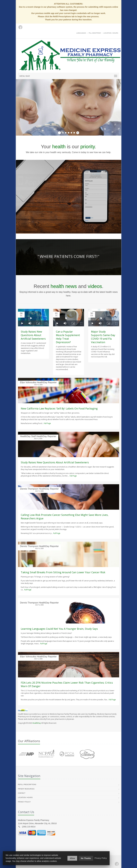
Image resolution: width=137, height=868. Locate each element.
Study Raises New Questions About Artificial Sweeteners (33, 335)
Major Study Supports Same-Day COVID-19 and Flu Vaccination (103, 337)
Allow (72, 858)
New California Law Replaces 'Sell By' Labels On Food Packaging (59, 408)
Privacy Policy (24, 802)
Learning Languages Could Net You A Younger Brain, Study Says (59, 629)
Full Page (47, 423)
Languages (81, 33)
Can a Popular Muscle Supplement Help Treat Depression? (68, 337)
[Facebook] (117, 864)
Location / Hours (111, 33)
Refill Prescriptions (27, 784)
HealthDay (37, 723)
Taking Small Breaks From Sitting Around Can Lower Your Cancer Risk (63, 572)
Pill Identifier (95, 33)
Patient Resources (26, 789)
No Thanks (86, 858)
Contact (22, 793)
